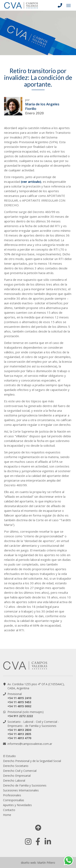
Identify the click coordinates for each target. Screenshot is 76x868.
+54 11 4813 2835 (19, 734)
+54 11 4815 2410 (19, 698)
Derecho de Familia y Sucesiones (25, 785)
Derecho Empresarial (17, 776)
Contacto (9, 810)
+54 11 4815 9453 (19, 702)
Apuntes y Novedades (17, 805)
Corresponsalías (14, 800)
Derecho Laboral (14, 780)
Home (7, 815)
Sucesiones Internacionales (21, 790)
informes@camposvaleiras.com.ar (30, 744)
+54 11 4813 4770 (19, 738)
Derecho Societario (16, 766)
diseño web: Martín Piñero (38, 863)
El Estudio (9, 756)
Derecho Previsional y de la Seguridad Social (32, 761)
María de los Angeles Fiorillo (42, 106)
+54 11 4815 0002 (19, 706)
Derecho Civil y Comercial (20, 771)
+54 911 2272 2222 (20, 716)
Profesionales (12, 795)
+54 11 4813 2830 (19, 730)
